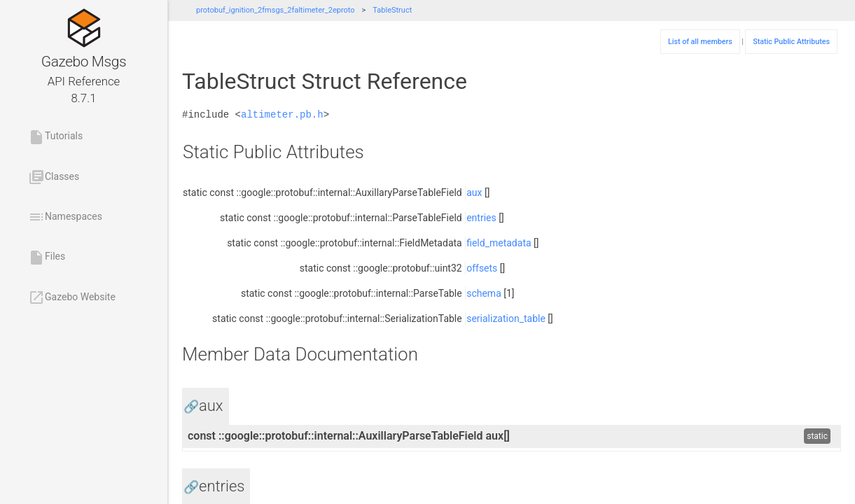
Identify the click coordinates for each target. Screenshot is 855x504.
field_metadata (499, 243)
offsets (482, 268)
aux (474, 192)
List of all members (700, 42)
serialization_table (506, 318)
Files (47, 258)
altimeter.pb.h (282, 114)
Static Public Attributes (791, 42)
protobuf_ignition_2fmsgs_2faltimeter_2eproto (276, 10)
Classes (54, 177)
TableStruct (392, 10)
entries (481, 218)
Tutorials (55, 137)
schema (484, 293)
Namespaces (65, 217)
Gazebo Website (72, 297)
